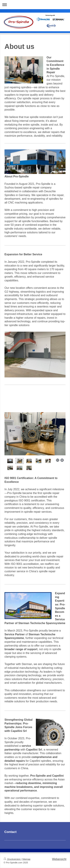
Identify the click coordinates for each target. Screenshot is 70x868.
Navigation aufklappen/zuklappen (35, 5)
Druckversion (12, 859)
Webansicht (59, 859)
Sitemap (26, 859)
